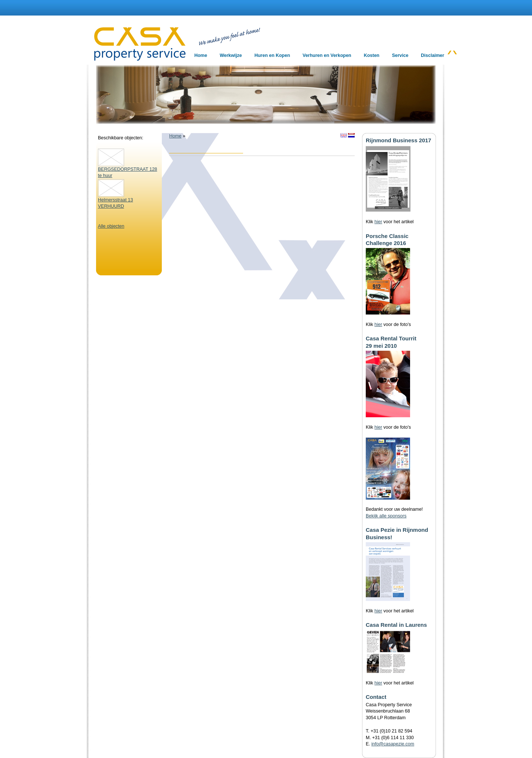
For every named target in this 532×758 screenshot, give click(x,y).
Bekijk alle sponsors (386, 516)
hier (378, 222)
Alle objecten (111, 226)
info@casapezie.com (393, 744)
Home (175, 136)
